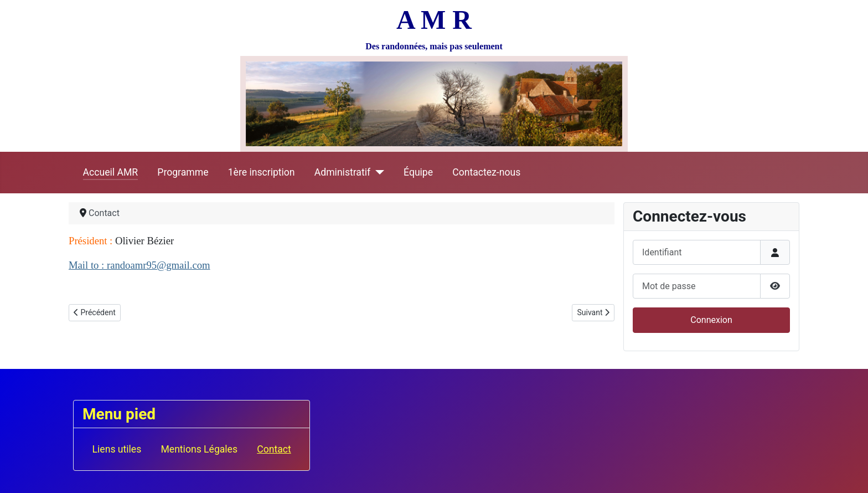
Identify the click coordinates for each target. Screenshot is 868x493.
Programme (183, 172)
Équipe (418, 172)
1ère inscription (262, 172)
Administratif (342, 172)
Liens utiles (117, 449)
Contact (274, 449)
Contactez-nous (486, 172)
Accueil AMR (111, 172)
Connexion (711, 320)
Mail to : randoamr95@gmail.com (139, 265)
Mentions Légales (199, 449)
